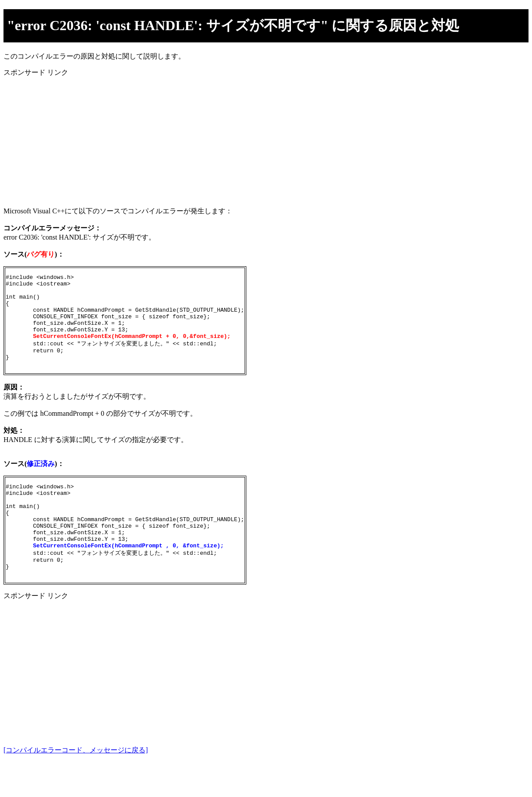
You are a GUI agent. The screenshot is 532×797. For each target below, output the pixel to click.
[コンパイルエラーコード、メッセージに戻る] (76, 785)
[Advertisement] (266, 139)
